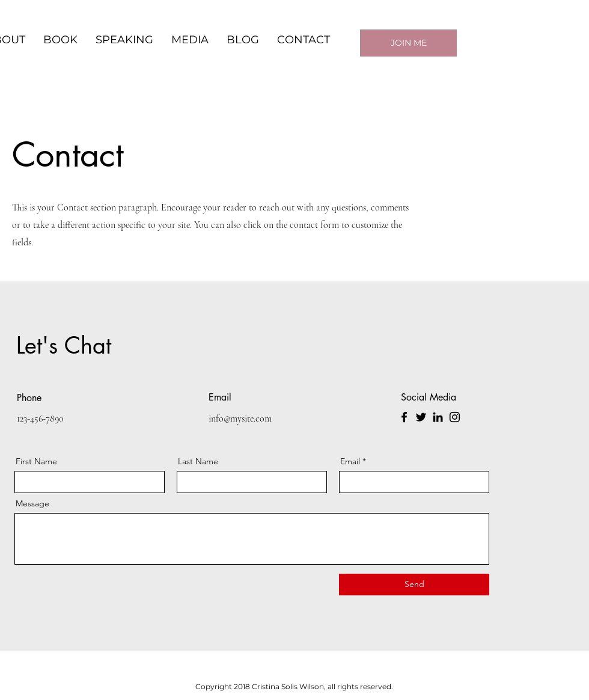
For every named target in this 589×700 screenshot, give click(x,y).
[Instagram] (455, 417)
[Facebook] (404, 417)
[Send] (414, 585)
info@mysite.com (240, 419)
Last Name (198, 461)
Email (350, 461)
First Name (36, 461)
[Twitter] (421, 417)
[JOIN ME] (408, 43)
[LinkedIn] (438, 417)
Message (32, 503)
